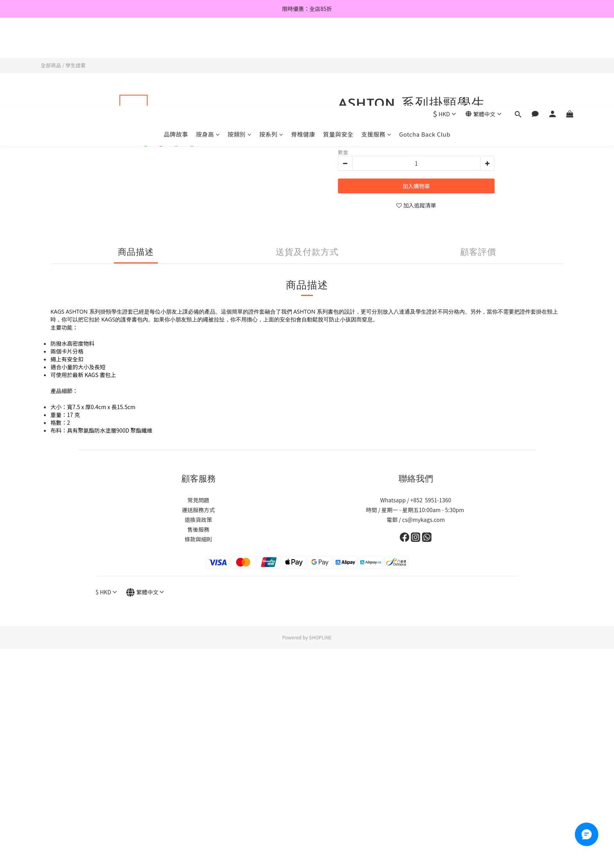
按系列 (271, 46)
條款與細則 (199, 539)
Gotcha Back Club (425, 46)
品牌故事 (176, 46)
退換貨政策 (199, 520)
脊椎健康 (303, 46)
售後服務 (199, 529)
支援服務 (377, 46)
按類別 (239, 46)
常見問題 (199, 500)
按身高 (208, 46)
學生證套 (76, 65)
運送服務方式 (199, 510)
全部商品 (51, 65)
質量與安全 (338, 46)
